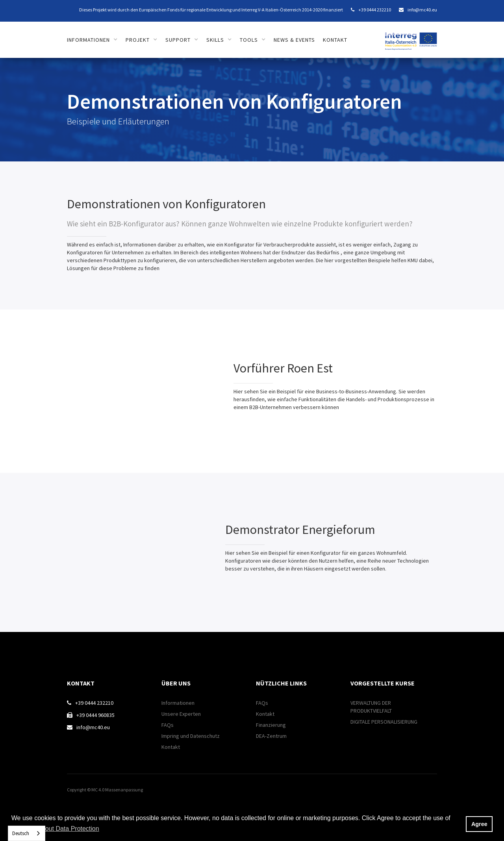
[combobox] (27, 833)
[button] (92, 40)
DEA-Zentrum (271, 736)
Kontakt (335, 40)
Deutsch (21, 833)
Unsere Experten (181, 714)
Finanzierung (271, 725)
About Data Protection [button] (68, 829)
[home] (411, 37)
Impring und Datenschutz (191, 736)
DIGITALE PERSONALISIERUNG (384, 722)
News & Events (294, 40)
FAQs (168, 725)
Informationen (178, 703)
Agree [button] (479, 824)
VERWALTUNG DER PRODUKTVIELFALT (371, 707)
